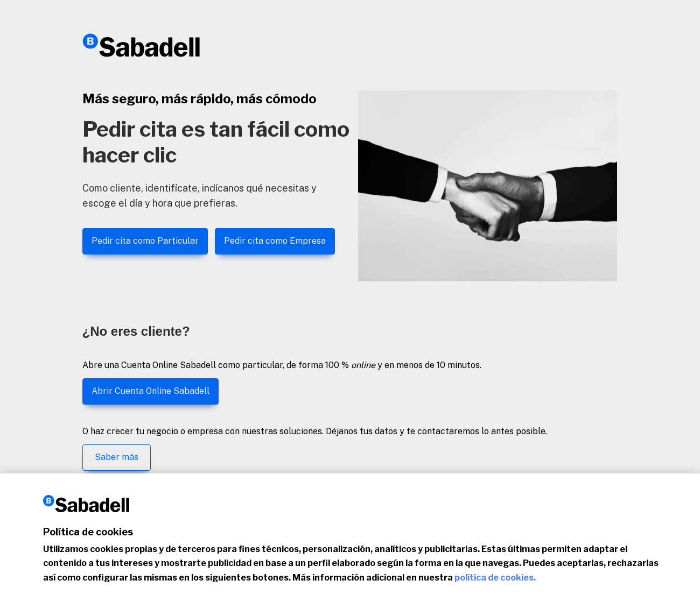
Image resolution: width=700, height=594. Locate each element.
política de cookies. (495, 582)
